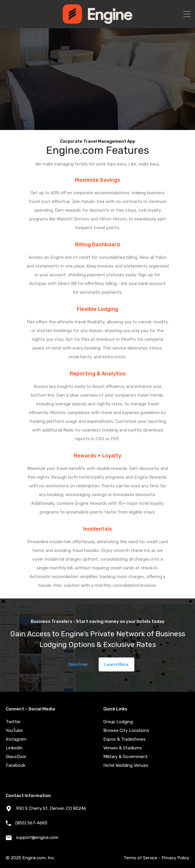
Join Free (78, 664)
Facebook (16, 765)
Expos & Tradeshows (124, 739)
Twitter (13, 722)
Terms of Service (140, 858)
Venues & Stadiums (123, 748)
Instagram (16, 739)
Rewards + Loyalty (98, 456)
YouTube (14, 730)
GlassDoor (16, 757)
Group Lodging (118, 722)
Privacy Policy (175, 858)
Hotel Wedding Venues (126, 765)
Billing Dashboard (98, 245)
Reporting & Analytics (98, 374)
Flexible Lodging (98, 309)
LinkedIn (14, 748)
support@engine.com (37, 837)
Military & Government (126, 757)
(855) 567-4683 (31, 823)
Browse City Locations (126, 730)
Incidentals (98, 529)
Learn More (117, 664)
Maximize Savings (98, 180)
